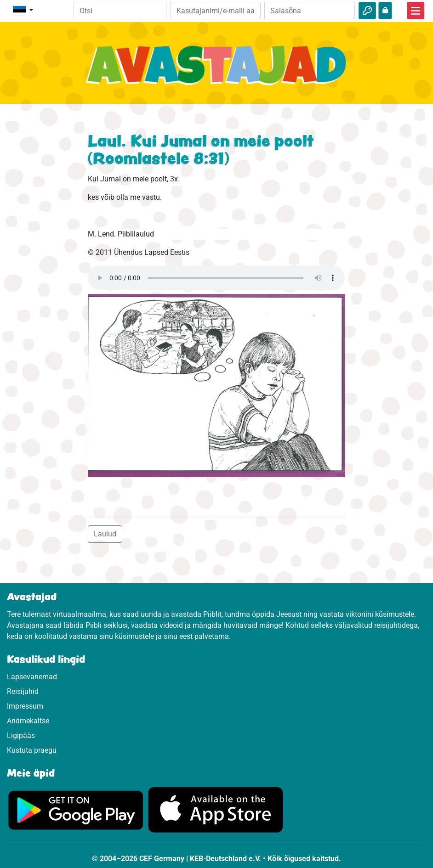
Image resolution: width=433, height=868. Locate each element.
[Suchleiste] (120, 11)
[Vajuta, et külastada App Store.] (216, 809)
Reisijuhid (23, 691)
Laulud (105, 534)
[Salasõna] (310, 11)
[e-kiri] (216, 11)
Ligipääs (21, 736)
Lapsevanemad (32, 677)
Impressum (25, 706)
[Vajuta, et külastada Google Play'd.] (76, 809)
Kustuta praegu (32, 750)
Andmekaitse (28, 721)
